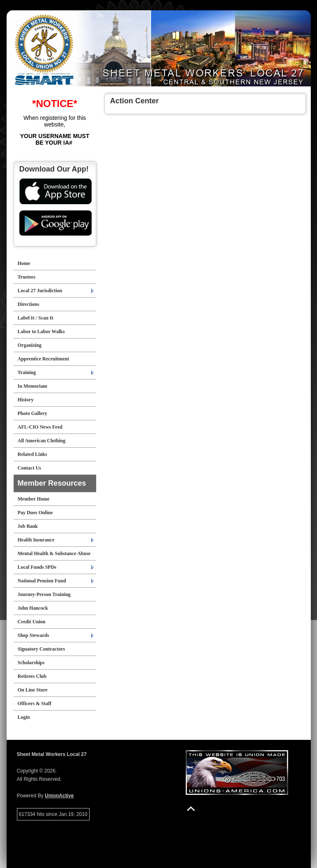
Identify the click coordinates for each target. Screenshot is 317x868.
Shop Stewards (33, 635)
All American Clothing (42, 441)
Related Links (33, 454)
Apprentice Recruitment (44, 359)
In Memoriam (33, 386)
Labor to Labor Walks (41, 331)
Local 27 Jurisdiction (40, 291)
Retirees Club (32, 676)
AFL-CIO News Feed (40, 427)
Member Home (34, 499)
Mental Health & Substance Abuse (54, 553)
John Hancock (33, 608)
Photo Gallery (33, 413)
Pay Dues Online (35, 513)
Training (27, 372)
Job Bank (28, 526)
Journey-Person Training (44, 594)
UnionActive (59, 796)
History (26, 400)
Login (24, 717)
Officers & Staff (35, 703)
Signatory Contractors (41, 649)
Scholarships (31, 663)
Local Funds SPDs (37, 567)
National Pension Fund (42, 581)
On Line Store (33, 690)
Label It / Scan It (36, 318)
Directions (28, 304)
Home (24, 263)
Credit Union (32, 622)
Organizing (30, 345)
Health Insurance (36, 540)
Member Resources (52, 483)
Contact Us (30, 468)
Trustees (27, 277)
